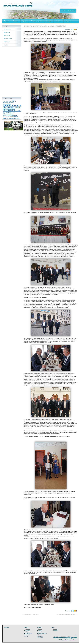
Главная (7, 21)
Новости (16, 21)
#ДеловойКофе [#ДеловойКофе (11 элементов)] (7, 104)
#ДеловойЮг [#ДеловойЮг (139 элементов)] (9, 107)
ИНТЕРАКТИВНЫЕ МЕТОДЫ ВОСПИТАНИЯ (67, 614)
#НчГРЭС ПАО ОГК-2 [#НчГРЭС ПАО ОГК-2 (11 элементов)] (9, 112)
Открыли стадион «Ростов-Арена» (31, 614)
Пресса (25, 21)
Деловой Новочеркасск (31, 26)
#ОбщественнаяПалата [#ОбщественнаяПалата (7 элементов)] (8, 114)
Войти (63, 11)
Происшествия (9, 39)
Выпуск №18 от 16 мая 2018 (47, 26)
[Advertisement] (12, 72)
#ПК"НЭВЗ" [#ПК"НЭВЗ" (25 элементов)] (7, 115)
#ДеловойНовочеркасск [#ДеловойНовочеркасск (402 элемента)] (16, 106)
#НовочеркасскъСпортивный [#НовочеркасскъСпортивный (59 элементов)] (14, 111)
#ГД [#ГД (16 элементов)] (13, 101)
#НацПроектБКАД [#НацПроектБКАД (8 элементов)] (11, 109)
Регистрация (71, 11)
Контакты (68, 21)
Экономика (8, 29)
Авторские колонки (37, 21)
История (49, 21)
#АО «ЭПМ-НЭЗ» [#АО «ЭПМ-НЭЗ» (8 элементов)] (7, 101)
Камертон (58, 21)
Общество (8, 35)
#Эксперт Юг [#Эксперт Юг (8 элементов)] (14, 115)
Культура (7, 42)
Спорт (7, 45)
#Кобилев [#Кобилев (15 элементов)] (18, 108)
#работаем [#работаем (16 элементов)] (10, 118)
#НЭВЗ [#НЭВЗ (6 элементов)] (5, 109)
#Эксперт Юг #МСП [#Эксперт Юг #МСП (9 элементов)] (8, 117)
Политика (8, 32)
